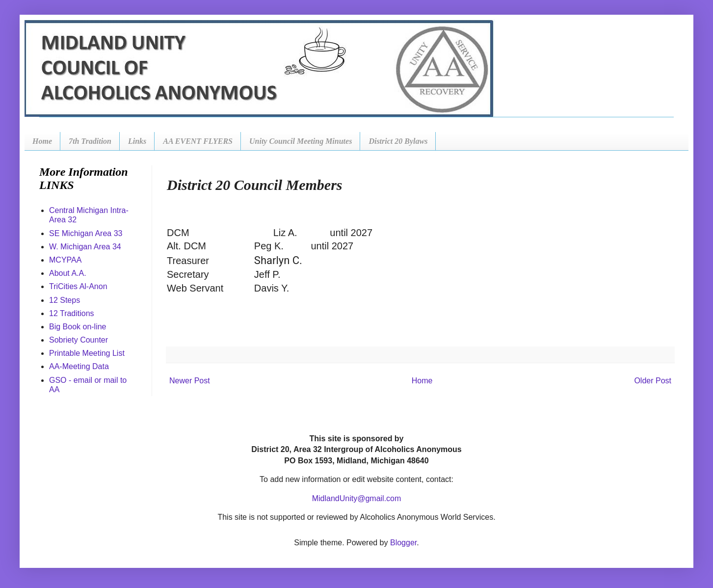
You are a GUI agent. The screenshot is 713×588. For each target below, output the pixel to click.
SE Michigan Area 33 (86, 233)
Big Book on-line (78, 327)
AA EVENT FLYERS (198, 141)
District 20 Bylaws (398, 141)
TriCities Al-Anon (78, 286)
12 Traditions (72, 313)
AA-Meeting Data (79, 366)
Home (42, 141)
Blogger (403, 543)
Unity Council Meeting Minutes (301, 141)
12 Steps (65, 300)
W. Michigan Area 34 (85, 247)
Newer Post (190, 381)
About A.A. (68, 273)
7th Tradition (90, 141)
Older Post (653, 381)
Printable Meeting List (87, 353)
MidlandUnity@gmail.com (357, 498)
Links (137, 141)
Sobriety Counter (79, 340)
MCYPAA (65, 260)
